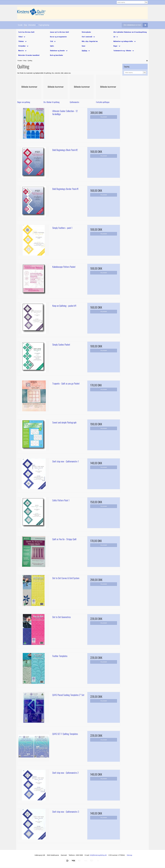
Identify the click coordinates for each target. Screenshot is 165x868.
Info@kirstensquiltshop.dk (98, 855)
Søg (146, 2)
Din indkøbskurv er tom (136, 25)
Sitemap (129, 855)
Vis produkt (104, 117)
